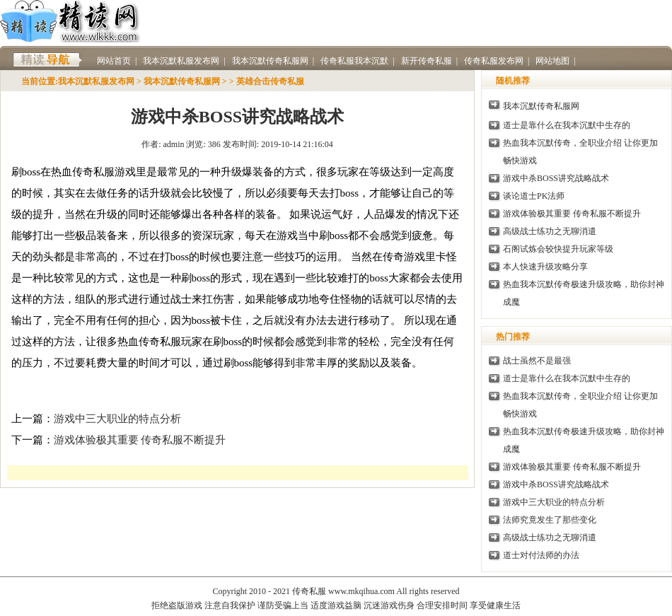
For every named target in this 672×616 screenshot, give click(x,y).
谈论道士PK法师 (534, 196)
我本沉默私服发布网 (96, 81)
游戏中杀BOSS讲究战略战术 (556, 178)
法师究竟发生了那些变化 (550, 520)
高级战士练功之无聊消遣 (550, 231)
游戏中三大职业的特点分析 (117, 419)
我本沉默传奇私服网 (182, 81)
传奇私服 (602, 106)
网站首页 (114, 61)
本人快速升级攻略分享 (545, 267)
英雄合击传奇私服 (270, 81)
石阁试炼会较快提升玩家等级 (558, 249)
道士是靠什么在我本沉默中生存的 (567, 125)
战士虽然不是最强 (537, 361)
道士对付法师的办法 (541, 555)
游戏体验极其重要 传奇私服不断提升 (140, 440)
